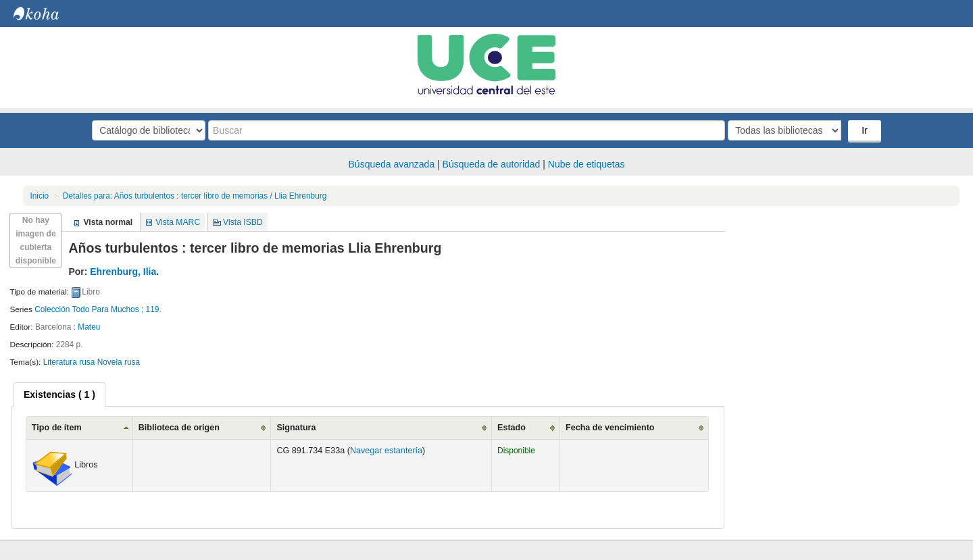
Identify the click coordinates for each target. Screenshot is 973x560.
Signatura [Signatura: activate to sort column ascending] (296, 428)
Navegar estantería (386, 451)
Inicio (39, 196)
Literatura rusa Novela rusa (92, 362)
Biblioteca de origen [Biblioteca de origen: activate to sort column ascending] (179, 428)
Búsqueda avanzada (392, 164)
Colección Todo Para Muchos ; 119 (97, 309)
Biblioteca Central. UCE (47, 14)
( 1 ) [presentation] (59, 394)
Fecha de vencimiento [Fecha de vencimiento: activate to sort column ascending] (610, 428)
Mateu (89, 327)
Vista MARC (178, 222)
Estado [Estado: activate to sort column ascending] (512, 428)
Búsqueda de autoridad (492, 164)
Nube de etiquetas (587, 164)
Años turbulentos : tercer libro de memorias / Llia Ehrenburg (195, 196)
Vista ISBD (243, 222)
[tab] (59, 394)
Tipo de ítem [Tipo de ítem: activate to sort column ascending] (57, 428)
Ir (865, 130)
